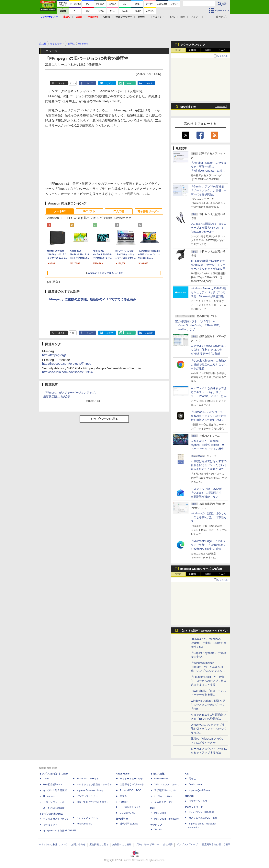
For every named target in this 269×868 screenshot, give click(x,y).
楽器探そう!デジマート (132, 784)
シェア (90, 83)
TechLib (158, 830)
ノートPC (60, 211)
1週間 (208, 50)
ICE (187, 774)
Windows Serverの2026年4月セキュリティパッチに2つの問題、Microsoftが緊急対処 (209, 292)
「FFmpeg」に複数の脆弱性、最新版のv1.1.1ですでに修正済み (91, 299)
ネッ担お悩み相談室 (54, 808)
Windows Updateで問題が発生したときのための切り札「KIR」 (208, 705)
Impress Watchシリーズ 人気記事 (202, 569)
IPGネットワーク (194, 807)
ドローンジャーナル (54, 802)
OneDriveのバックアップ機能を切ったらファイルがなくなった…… (209, 729)
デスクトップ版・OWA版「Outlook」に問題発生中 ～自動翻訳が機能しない (208, 493)
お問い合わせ (78, 844)
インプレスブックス (87, 818)
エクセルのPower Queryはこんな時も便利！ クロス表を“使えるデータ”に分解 (208, 350)
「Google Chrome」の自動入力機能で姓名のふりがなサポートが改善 (209, 364)
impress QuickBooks (199, 790)
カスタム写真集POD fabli (203, 818)
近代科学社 (122, 819)
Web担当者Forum (53, 784)
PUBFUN (190, 796)
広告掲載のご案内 (99, 844)
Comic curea (195, 784)
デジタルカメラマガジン (56, 819)
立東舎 (123, 796)
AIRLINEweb (161, 779)
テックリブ (156, 825)
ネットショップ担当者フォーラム (94, 784)
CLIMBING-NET (128, 813)
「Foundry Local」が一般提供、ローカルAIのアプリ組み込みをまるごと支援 (209, 681)
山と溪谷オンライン (130, 807)
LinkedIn (149, 83)
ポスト (62, 83)
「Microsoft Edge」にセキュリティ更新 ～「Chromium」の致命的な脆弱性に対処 (208, 545)
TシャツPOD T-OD (131, 790)
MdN (153, 808)
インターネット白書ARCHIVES (60, 831)
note (129, 83)
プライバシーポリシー (147, 844)
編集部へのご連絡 (122, 844)
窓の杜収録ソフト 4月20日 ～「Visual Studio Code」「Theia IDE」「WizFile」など (198, 325)
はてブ (110, 83)
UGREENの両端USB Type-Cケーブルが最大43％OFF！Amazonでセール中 (208, 228)
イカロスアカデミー (165, 802)
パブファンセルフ (198, 801)
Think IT (47, 779)
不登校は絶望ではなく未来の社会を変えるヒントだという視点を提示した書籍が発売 (209, 465)
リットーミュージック (132, 779)
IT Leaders (49, 796)
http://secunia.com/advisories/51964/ (68, 372)
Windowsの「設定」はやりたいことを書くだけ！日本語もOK (209, 517)
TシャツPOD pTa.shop (201, 812)
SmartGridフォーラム (88, 779)
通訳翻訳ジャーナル (165, 790)
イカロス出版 (157, 774)
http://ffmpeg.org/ (54, 355)
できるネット (50, 825)
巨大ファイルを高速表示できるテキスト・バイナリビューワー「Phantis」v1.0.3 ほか (209, 392)
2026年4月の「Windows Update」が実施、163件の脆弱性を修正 (209, 643)
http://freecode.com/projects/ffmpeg (67, 364)
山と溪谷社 (122, 802)
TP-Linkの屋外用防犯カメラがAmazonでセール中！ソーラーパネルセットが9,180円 (208, 265)
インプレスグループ (187, 844)
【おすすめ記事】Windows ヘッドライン (204, 631)
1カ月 (222, 50)
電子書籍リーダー (148, 211)
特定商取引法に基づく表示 (216, 844)
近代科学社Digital (129, 824)
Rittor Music (123, 774)
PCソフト (89, 211)
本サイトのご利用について (53, 844)
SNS (173, 17)
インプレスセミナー (87, 796)
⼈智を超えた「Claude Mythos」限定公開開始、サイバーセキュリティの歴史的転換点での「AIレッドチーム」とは (209, 449)
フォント (196, 17)
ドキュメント (157, 17)
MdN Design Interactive (167, 819)
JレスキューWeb (163, 796)
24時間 (193, 50)
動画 (183, 17)
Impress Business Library (90, 790)
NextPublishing (84, 824)
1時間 (178, 50)
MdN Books (160, 813)
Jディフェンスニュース (167, 784)
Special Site (188, 107)
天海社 (192, 779)
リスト (73, 83)
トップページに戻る (104, 419)
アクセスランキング (193, 45)
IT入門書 (119, 211)
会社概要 (168, 844)
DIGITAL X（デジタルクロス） (93, 802)
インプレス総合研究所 (55, 790)
